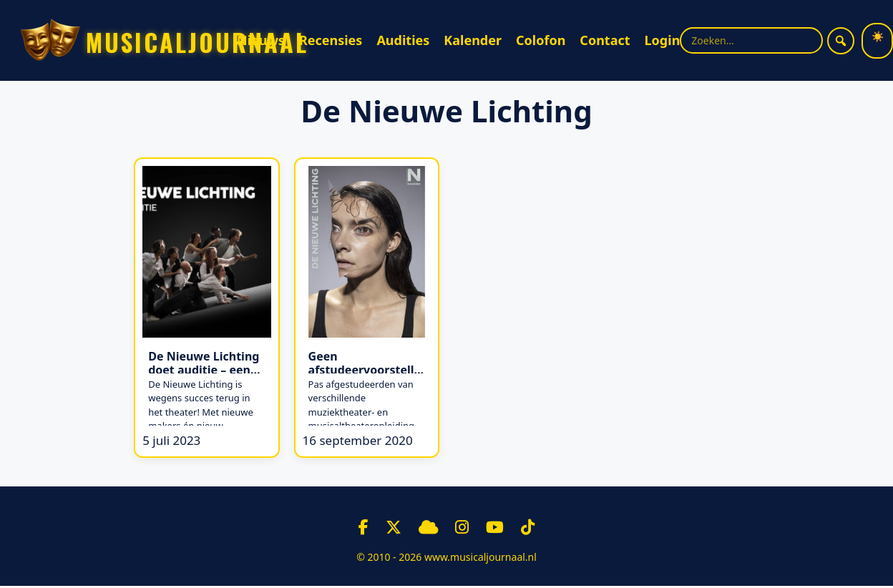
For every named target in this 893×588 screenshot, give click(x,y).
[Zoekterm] (751, 40)
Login (663, 40)
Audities (403, 40)
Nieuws (261, 40)
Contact (605, 40)
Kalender (473, 40)
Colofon (541, 40)
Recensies (331, 40)
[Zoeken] (841, 41)
